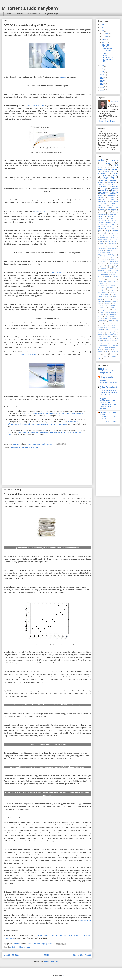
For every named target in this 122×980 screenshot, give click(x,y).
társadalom (115, 175)
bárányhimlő (101, 252)
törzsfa (103, 194)
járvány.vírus (23, 447)
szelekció (109, 337)
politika (113, 326)
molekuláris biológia (104, 309)
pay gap (108, 324)
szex (115, 337)
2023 (102, 31)
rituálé (113, 228)
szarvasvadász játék (111, 335)
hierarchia (113, 215)
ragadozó (100, 329)
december (106, 33)
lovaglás (108, 304)
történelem (115, 169)
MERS (117, 241)
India (101, 241)
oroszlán (103, 322)
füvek (99, 276)
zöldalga (106, 355)
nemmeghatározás (111, 316)
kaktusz (100, 298)
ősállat (100, 196)
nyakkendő (101, 320)
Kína (106, 241)
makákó (100, 223)
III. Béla (116, 239)
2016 (102, 84)
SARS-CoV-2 (34, 447)
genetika (104, 175)
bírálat (12, 947)
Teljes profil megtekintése (107, 121)
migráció (113, 205)
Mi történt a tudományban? (30, 8)
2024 (102, 28)
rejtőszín (116, 329)
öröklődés (104, 234)
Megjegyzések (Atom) (52, 961)
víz (106, 351)
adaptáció (101, 245)
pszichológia (114, 186)
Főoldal (9, 14)
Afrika (114, 234)
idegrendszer (101, 291)
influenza (113, 293)
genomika (101, 280)
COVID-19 (14, 447)
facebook (103, 269)
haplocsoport (101, 285)
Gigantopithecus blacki (104, 239)
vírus (108, 163)
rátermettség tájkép (111, 331)
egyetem (100, 260)
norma (107, 318)
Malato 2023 (41, 211)
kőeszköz (108, 302)
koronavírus (102, 186)
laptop (115, 302)
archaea (113, 181)
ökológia (116, 173)
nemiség (100, 316)
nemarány (104, 224)
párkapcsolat (102, 228)
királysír (100, 300)
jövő (115, 296)
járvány (111, 167)
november (106, 36)
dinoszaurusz (103, 258)
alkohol (109, 211)
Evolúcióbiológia (34, 14)
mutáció (112, 198)
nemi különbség (111, 314)
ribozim (102, 331)
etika (111, 267)
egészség (114, 260)
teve (101, 340)
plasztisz (104, 326)
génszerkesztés (102, 282)
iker (113, 291)
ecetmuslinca (113, 258)
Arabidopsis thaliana (104, 236)
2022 (102, 66)
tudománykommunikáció (105, 344)
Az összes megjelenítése (112, 421)
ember (101, 160)
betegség (101, 198)
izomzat (100, 296)
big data (116, 211)
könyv (115, 300)
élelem (102, 232)
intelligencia (111, 217)
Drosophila (114, 238)
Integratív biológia (51, 14)
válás (115, 349)
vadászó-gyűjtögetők (111, 347)
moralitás (108, 223)
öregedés (113, 357)
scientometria (112, 209)
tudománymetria (102, 346)
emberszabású (114, 261)
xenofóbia (113, 353)
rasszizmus (108, 329)
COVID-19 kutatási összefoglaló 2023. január (29, 25)
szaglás (100, 335)
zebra (99, 355)
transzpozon (101, 342)
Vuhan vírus (109, 177)
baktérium (115, 179)
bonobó (100, 183)
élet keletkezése (113, 232)
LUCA (111, 241)
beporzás (100, 250)
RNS (102, 243)
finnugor (106, 272)
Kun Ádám (114, 101)
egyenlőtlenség (114, 202)
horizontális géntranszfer (106, 287)
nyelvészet (109, 320)
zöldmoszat (113, 355)
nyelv (111, 207)
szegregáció (101, 337)
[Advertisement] (47, 467)
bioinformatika (102, 202)
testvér (100, 230)
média (111, 311)
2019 (102, 75)
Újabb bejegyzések (12, 955)
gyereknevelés (102, 215)
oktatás (116, 320)
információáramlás (103, 294)
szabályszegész (111, 333)
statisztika (101, 333)
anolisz (115, 245)
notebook (114, 318)
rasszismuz (104, 188)
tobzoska (107, 340)
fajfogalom (113, 269)
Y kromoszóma (111, 243)
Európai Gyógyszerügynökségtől (25, 355)
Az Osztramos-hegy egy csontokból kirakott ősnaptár (108, 406)
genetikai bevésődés (110, 278)
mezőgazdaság (103, 192)
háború (100, 217)
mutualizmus (103, 311)
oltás (117, 207)
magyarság (101, 305)
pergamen (116, 324)
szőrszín (112, 338)
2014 (102, 90)
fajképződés (101, 271)
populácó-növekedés (104, 226)
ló (115, 304)
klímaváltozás (108, 171)
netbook (100, 318)
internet (100, 219)
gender (113, 203)
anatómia (108, 245)
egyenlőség (104, 190)
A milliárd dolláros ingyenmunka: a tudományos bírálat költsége (41, 494)
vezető (100, 349)
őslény (100, 358)
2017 (102, 81)
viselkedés (102, 165)
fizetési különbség (103, 274)
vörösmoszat (104, 353)
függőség (114, 274)
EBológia (104, 369)
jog (112, 219)
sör (118, 338)
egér (107, 260)
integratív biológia (105, 184)
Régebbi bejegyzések (81, 955)
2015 (102, 87)
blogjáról (63, 77)
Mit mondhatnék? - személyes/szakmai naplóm (107, 379)
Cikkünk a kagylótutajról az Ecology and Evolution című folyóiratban (108, 393)
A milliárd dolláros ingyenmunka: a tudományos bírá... (107, 57)
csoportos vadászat (105, 254)
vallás (107, 230)
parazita (100, 324)
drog (103, 213)
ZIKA (113, 200)
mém (117, 311)
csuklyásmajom (102, 256)
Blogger (65, 975)
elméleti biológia (102, 261)
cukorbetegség (114, 256)
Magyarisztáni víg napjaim (109, 382)
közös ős (100, 302)
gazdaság (104, 203)
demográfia (115, 188)
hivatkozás (113, 285)
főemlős (112, 213)
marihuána (112, 305)
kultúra (114, 190)
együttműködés (103, 179)
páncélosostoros (102, 327)
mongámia (116, 309)
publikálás (19, 947)
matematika (101, 307)
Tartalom (19, 14)
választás (107, 349)
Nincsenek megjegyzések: (43, 444)
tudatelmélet (112, 342)
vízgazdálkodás (114, 351)
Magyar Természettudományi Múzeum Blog (108, 401)
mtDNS (116, 223)
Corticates (116, 236)
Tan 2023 (57, 273)
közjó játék (102, 205)
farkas (110, 271)
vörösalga (115, 230)
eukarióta (112, 183)
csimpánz (104, 181)
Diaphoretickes (104, 238)
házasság (100, 289)
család (115, 252)
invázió (114, 294)
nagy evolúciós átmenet (108, 313)
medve (113, 307)
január (104, 42)
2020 (102, 72)
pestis (102, 209)
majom (114, 221)
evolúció (115, 161)
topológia (114, 340)
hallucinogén (113, 282)
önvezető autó (102, 357)
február (105, 39)
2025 (102, 24)
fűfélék (107, 276)
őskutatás (101, 211)
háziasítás (112, 289)
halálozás (100, 283)
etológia (116, 267)
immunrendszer (102, 293)
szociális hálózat (102, 338)
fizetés (114, 272)
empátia (103, 263)
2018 (102, 78)
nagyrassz (101, 314)
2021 (102, 69)
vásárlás (100, 351)
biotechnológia (111, 250)
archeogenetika (112, 247)
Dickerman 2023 (36, 106)
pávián (114, 327)
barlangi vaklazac (112, 249)
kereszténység (111, 298)
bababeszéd (101, 249)
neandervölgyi (102, 207)
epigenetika (111, 265)
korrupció (108, 300)
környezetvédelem (103, 221)
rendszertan (102, 173)
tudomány (28, 947)
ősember (112, 194)
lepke (99, 304)
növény (113, 224)
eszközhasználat (102, 267)
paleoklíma (113, 322)
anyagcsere (101, 247)
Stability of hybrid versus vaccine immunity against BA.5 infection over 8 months (53, 413)
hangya (112, 283)
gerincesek (112, 280)
